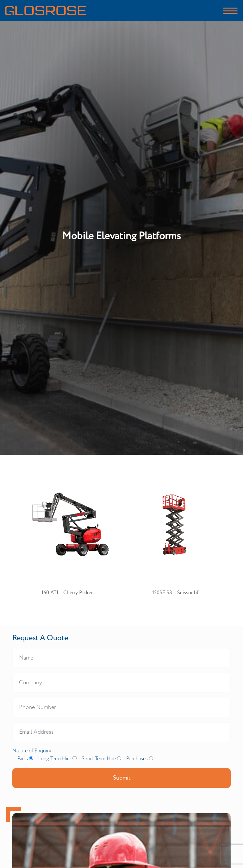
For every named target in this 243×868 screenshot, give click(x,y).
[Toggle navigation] (230, 10)
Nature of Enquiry (32, 751)
